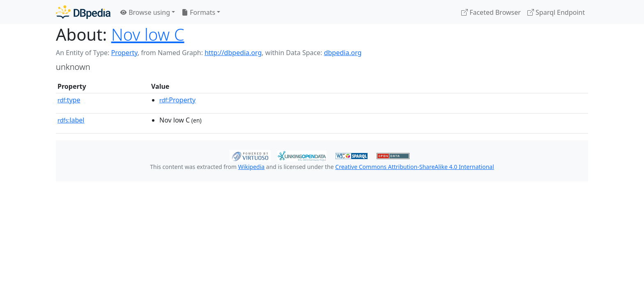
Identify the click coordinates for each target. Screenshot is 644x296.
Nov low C (148, 34)
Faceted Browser (491, 12)
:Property (177, 100)
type (69, 100)
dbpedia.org (343, 53)
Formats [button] (198, 12)
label (71, 120)
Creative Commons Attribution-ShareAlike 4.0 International (414, 167)
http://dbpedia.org (233, 53)
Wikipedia (251, 167)
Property (124, 53)
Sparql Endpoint (556, 12)
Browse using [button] (145, 12)
